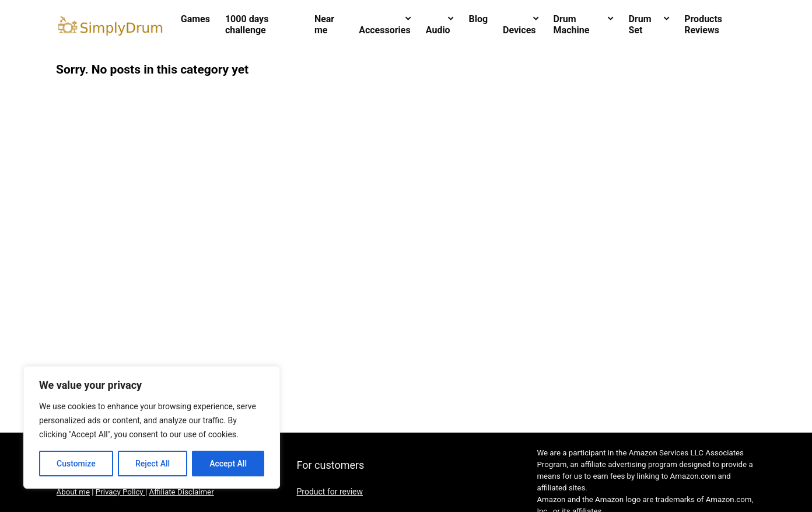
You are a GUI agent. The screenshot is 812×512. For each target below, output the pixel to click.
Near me (324, 25)
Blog (478, 19)
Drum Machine (572, 25)
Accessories (384, 30)
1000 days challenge (247, 25)
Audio (438, 30)
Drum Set (640, 25)
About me (73, 492)
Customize (76, 464)
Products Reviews (703, 25)
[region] (152, 427)
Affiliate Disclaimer (182, 492)
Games (195, 19)
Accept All (228, 464)
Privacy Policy (120, 492)
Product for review (330, 492)
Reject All (153, 464)
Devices (519, 30)
